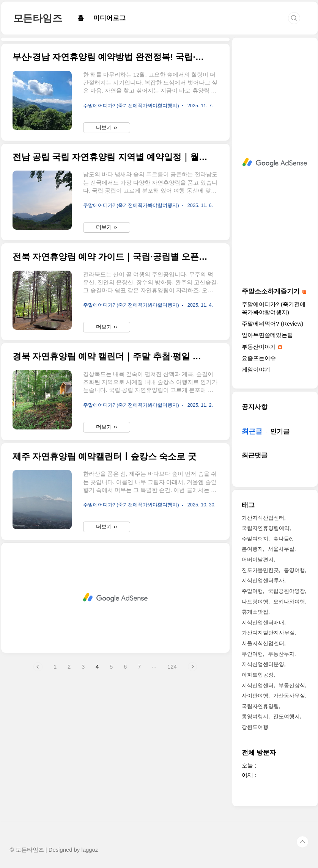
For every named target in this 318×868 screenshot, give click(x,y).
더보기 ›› (106, 233)
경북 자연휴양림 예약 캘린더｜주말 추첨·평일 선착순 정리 (110, 463)
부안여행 (252, 654)
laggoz (90, 850)
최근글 (252, 431)
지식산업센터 (258, 685)
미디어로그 (109, 18)
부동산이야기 (262, 347)
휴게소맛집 (255, 612)
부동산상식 (292, 685)
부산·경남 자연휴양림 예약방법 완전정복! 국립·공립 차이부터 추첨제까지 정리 (110, 163)
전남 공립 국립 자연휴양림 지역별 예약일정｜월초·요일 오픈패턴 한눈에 (110, 263)
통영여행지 (255, 716)
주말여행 (252, 591)
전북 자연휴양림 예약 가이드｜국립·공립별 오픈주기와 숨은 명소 (110, 363)
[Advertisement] (116, 92)
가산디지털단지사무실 (268, 633)
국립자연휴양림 (260, 706)
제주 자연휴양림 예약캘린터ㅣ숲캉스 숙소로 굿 (105, 563)
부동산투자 (281, 654)
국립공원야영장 (287, 591)
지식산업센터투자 (263, 580)
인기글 (280, 432)
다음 (192, 773)
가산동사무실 (289, 696)
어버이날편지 (258, 559)
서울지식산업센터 (263, 643)
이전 (38, 773)
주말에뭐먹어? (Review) (272, 324)
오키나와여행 (289, 602)
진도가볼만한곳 (260, 570)
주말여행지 (255, 539)
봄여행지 (252, 549)
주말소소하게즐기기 (274, 291)
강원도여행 (255, 727)
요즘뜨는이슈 (259, 358)
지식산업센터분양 (263, 664)
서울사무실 (281, 549)
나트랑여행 (255, 602)
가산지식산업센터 (263, 518)
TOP (302, 842)
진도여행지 (287, 716)
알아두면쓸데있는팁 (267, 335)
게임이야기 (256, 369)
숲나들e (283, 539)
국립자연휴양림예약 (266, 528)
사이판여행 (255, 696)
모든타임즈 (38, 18)
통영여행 (294, 570)
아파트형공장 (258, 675)
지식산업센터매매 (263, 622)
